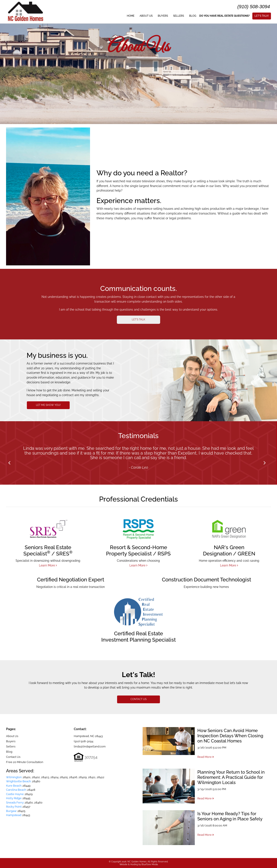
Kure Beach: (14, 786)
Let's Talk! (262, 16)
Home (131, 16)
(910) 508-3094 (254, 7)
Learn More (48, 565)
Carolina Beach (16, 790)
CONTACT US (138, 699)
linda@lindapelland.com (90, 746)
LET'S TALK (138, 319)
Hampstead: (14, 815)
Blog (193, 16)
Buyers (163, 16)
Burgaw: (11, 811)
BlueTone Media (150, 864)
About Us (146, 16)
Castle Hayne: (15, 794)
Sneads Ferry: (15, 803)
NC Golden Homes (137, 862)
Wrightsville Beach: (19, 781)
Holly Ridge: (14, 798)
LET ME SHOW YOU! (48, 405)
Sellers (179, 16)
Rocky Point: (14, 807)
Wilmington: (14, 777)
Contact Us (13, 757)
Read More (206, 757)
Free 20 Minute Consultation (25, 762)
